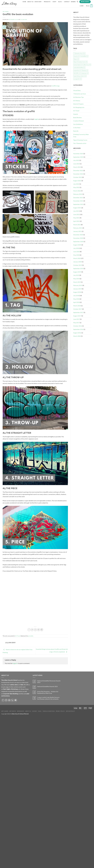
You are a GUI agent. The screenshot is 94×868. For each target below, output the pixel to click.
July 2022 (76, 184)
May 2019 (76, 279)
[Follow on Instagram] (6, 700)
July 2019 (76, 275)
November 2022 (78, 174)
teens (16, 685)
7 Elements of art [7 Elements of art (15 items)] (79, 53)
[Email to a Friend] (35, 630)
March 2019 (77, 282)
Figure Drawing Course (80, 140)
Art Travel (6, 12)
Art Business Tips (78, 97)
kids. (22, 685)
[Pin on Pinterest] (39, 630)
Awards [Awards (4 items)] (77, 56)
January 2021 (77, 231)
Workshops (14, 689)
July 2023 (76, 160)
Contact (67, 2)
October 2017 (78, 309)
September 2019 (78, 268)
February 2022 (78, 194)
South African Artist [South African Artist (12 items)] (80, 76)
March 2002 (77, 336)
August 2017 (77, 316)
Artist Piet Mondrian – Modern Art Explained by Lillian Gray (48, 692)
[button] (82, 6)
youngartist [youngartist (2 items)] (78, 79)
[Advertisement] (82, 371)
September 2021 (78, 204)
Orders (73, 2)
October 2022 (78, 177)
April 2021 (76, 221)
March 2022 (77, 191)
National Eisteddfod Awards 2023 (47, 686)
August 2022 (77, 181)
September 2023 (78, 157)
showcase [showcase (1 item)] (85, 73)
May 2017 (76, 323)
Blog (61, 2)
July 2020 (76, 248)
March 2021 (77, 225)
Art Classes (5, 711)
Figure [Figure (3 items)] (76, 59)
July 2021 (76, 211)
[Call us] (12, 700)
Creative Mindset (79, 121)
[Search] (78, 2)
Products (48, 2)
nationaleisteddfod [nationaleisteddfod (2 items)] (79, 68)
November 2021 (78, 201)
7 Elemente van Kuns (80, 94)
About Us (30, 2)
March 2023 (77, 167)
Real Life (76, 131)
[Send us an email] (9, 700)
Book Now (39, 2)
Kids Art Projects (78, 104)
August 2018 (77, 292)
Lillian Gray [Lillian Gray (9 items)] (87, 65)
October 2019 (78, 265)
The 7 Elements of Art (80, 143)
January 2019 (77, 289)
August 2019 (77, 272)
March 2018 (77, 306)
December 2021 (78, 198)
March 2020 (77, 258)
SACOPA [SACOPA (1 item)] (77, 73)
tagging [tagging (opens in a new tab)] (37, 119)
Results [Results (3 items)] (85, 70)
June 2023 (76, 164)
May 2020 (76, 255)
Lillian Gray (24, 19)
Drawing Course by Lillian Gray (81, 136)
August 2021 (77, 208)
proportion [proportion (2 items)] (77, 70)
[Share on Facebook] (29, 630)
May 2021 (76, 218)
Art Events (13, 711)
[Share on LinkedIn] (42, 630)
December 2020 (78, 235)
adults (12, 685)
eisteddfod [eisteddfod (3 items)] (84, 56)
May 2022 (76, 187)
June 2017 (76, 319)
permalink (31, 636)
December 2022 (78, 170)
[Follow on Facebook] (3, 700)
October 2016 (78, 326)
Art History (77, 101)
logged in (15, 663)
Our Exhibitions (78, 124)
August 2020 (77, 245)
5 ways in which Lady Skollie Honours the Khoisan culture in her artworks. (48, 698)
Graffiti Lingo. (56, 86)
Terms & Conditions (49, 711)
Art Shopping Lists (79, 107)
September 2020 (78, 241)
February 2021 (78, 228)
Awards (76, 114)
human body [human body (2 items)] (78, 65)
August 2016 (77, 333)
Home (24, 2)
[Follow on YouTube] (16, 700)
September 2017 (78, 312)
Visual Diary (77, 90)
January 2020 (77, 262)
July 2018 (76, 296)
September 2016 (78, 329)
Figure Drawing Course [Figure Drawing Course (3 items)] (80, 62)
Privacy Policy (60, 711)
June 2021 (76, 214)
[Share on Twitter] (32, 630)
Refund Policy (70, 711)
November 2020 (78, 238)
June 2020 (76, 252)
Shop (55, 2)
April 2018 (76, 302)
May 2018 (76, 299)
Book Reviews (77, 117)
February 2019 (78, 285)
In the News (77, 128)
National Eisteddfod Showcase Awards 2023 (49, 682)
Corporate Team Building (10, 694)
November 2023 (78, 154)
